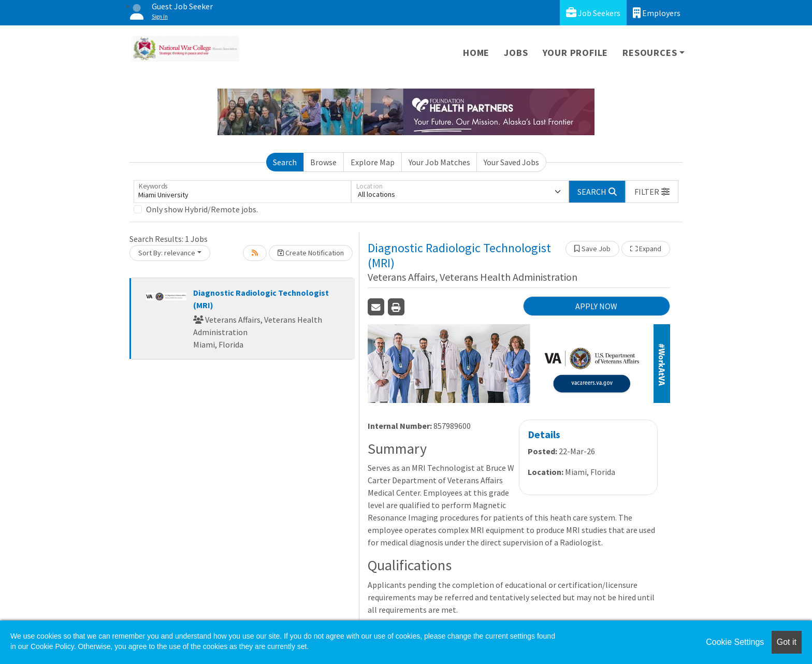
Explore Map (373, 162)
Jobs (516, 53)
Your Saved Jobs (511, 162)
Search (285, 162)
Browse (323, 162)
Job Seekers (593, 13)
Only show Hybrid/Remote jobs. (202, 209)
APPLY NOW (596, 306)
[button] (652, 192)
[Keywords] (242, 192)
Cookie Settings (735, 642)
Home (476, 53)
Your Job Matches (439, 162)
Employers (657, 13)
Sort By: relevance (167, 253)
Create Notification (311, 253)
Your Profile (576, 53)
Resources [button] (650, 53)
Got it (787, 642)
